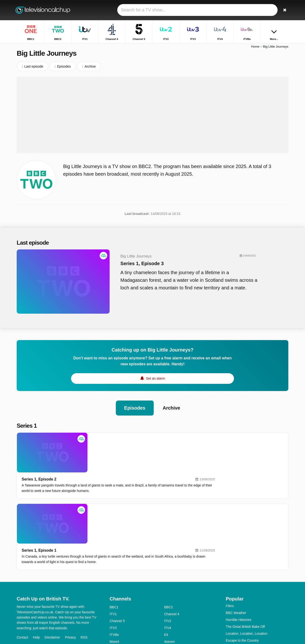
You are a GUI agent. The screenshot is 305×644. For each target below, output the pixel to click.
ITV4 (168, 571)
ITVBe (114, 578)
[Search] (283, 10)
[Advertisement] (152, 115)
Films (230, 549)
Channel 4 (172, 557)
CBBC (114, 619)
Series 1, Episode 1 (107, 482)
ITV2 (168, 564)
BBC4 (114, 599)
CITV (168, 612)
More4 (114, 585)
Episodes (135, 407)
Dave (168, 605)
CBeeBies (172, 619)
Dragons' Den (236, 590)
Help (36, 580)
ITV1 (113, 557)
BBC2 (169, 550)
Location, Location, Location (247, 577)
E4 (166, 578)
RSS (84, 580)
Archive (171, 407)
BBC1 (114, 550)
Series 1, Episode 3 (140, 264)
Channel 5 (117, 564)
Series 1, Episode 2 (107, 438)
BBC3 (169, 592)
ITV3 (113, 571)
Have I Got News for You (244, 618)
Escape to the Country (242, 584)
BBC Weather (236, 556)
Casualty (232, 604)
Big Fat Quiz (235, 611)
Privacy (70, 580)
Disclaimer (52, 580)
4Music (169, 599)
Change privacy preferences (39, 589)
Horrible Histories (239, 563)
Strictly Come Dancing (242, 597)
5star (113, 605)
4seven (170, 585)
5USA (114, 592)
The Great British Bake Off (245, 570)
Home (255, 47)
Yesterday (117, 612)
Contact (22, 580)
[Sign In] (267, 10)
